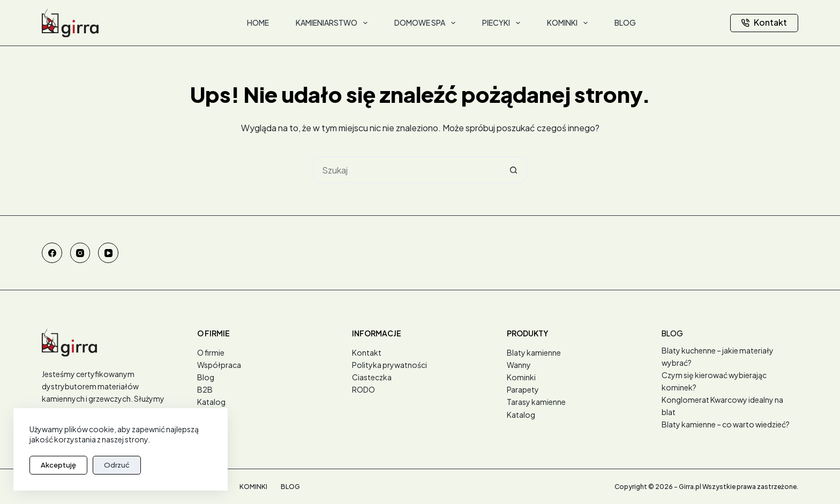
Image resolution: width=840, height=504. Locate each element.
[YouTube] (108, 253)
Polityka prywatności (389, 365)
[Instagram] (80, 253)
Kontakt (764, 22)
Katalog (211, 402)
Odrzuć (117, 465)
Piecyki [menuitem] (503, 23)
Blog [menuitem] (625, 22)
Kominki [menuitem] (569, 23)
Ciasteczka (372, 377)
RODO (363, 389)
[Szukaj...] (407, 170)
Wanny (519, 365)
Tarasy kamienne (536, 402)
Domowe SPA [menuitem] (427, 23)
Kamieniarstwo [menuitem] (334, 23)
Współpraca (219, 365)
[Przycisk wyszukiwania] (514, 170)
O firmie (211, 352)
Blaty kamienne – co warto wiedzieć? (726, 424)
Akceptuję (58, 465)
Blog (206, 377)
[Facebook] (52, 253)
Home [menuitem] (258, 22)
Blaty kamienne (534, 352)
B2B (205, 389)
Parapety (523, 389)
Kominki (521, 377)
